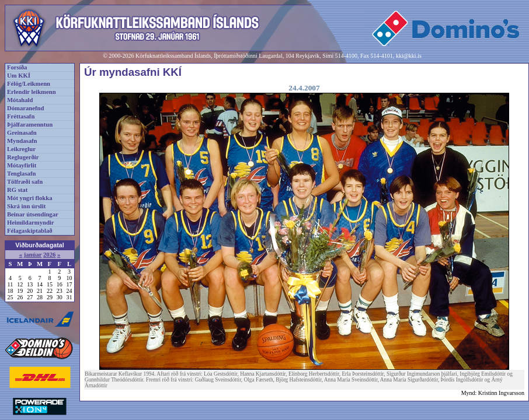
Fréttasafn (21, 116)
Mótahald (20, 100)
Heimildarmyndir (31, 223)
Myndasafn (22, 141)
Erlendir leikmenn (32, 92)
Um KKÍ (19, 76)
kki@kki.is (409, 56)
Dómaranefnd (25, 108)
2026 (49, 255)
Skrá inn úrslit (26, 206)
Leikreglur (21, 149)
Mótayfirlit (22, 165)
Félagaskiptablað (30, 231)
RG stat (17, 190)
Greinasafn (22, 133)
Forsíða (17, 67)
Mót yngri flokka (30, 198)
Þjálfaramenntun (30, 125)
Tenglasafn (21, 174)
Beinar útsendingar (33, 214)
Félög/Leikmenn (29, 84)
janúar (33, 255)
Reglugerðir (23, 157)
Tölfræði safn (25, 182)
